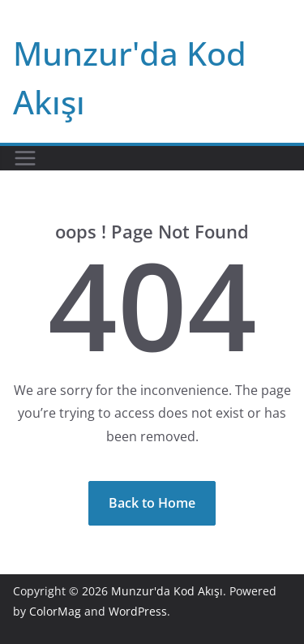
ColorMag (55, 611)
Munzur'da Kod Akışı (167, 591)
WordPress (138, 611)
